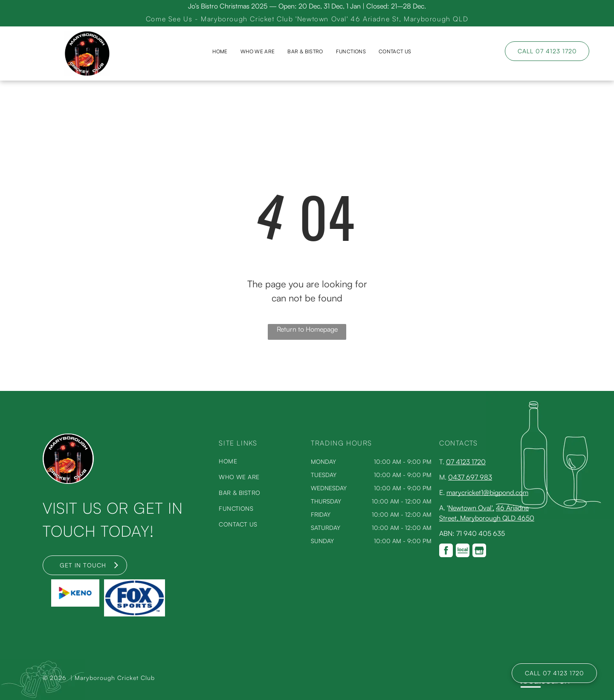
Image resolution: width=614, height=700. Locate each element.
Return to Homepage (307, 329)
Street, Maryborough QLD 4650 (487, 518)
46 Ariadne (512, 508)
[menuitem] (220, 52)
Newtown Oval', (471, 508)
